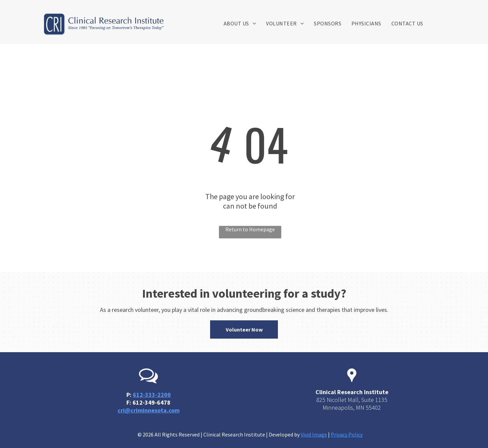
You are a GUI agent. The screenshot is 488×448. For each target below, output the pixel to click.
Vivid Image (314, 434)
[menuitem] (240, 23)
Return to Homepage (250, 229)
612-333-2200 (152, 395)
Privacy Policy (347, 434)
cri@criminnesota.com (149, 410)
